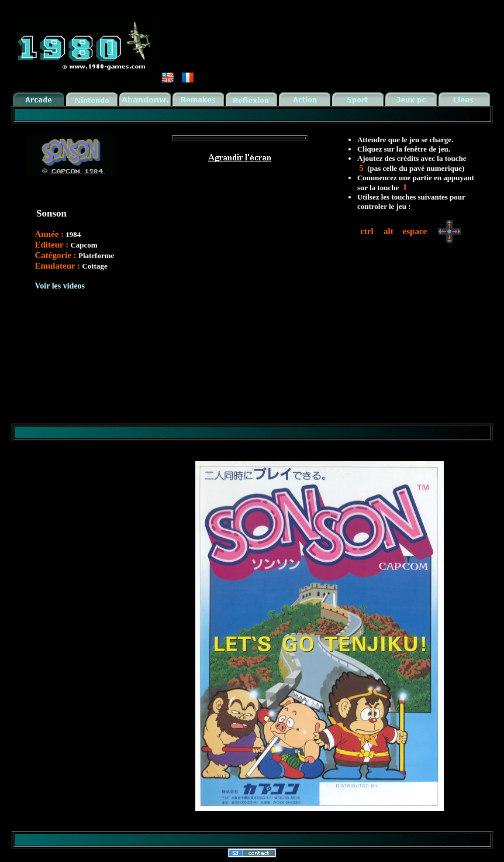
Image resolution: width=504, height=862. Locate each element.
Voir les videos (60, 286)
